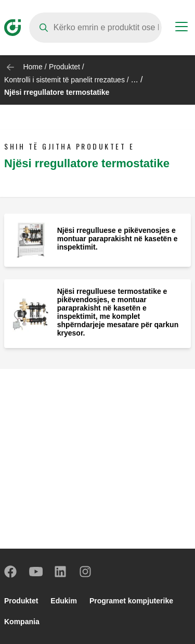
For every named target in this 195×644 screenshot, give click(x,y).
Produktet (64, 67)
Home (32, 67)
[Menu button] (181, 28)
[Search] (95, 28)
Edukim (64, 601)
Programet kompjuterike (131, 601)
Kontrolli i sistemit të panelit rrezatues (64, 80)
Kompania (22, 622)
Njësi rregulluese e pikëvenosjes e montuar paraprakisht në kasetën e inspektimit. (118, 239)
